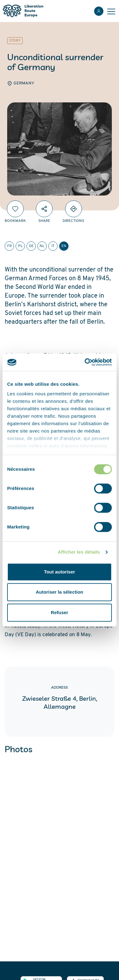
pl (20, 246)
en (64, 246)
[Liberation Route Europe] (23, 11)
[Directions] (74, 209)
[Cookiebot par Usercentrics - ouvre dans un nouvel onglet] (85, 362)
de (31, 246)
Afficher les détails (79, 552)
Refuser (60, 612)
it (53, 246)
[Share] (44, 209)
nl (42, 246)
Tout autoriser (60, 572)
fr (10, 246)
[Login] (99, 11)
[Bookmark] (15, 209)
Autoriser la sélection (60, 592)
